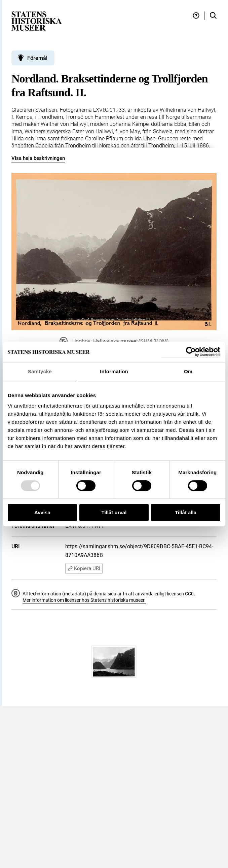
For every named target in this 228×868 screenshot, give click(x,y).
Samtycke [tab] (40, 371)
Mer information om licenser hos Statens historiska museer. (84, 600)
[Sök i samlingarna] (213, 16)
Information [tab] (114, 371)
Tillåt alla (186, 512)
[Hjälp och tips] (196, 16)
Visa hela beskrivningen (38, 158)
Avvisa (42, 512)
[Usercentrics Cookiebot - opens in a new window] (191, 352)
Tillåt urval (114, 512)
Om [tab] (188, 371)
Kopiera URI (84, 568)
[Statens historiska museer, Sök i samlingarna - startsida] (37, 21)
